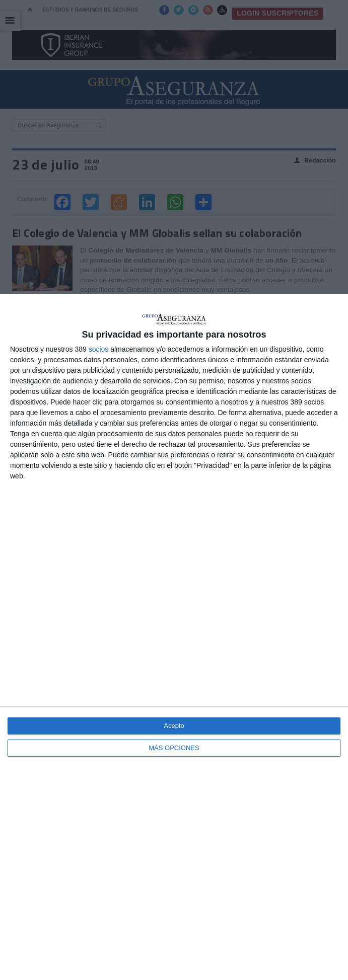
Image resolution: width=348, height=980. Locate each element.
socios (99, 349)
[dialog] (174, 637)
